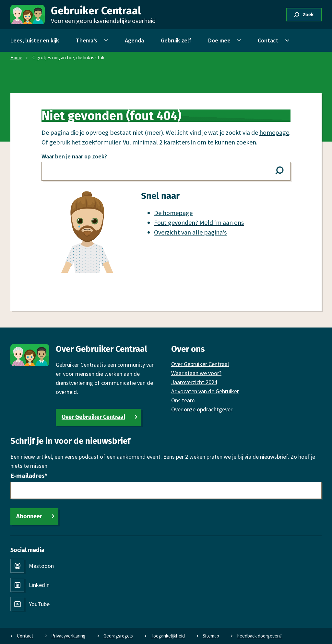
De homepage (173, 213)
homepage (274, 132)
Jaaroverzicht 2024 (194, 382)
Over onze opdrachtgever (202, 409)
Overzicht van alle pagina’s (190, 232)
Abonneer (29, 516)
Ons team (183, 400)
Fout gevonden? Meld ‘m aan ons (199, 222)
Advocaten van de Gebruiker (205, 391)
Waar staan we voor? (196, 373)
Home (16, 57)
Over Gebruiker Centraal (93, 417)
